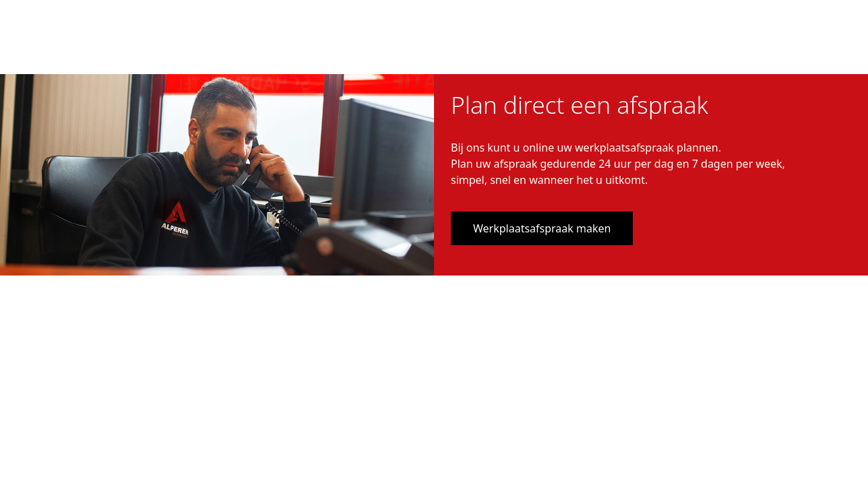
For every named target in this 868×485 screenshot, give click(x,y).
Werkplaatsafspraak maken (542, 228)
